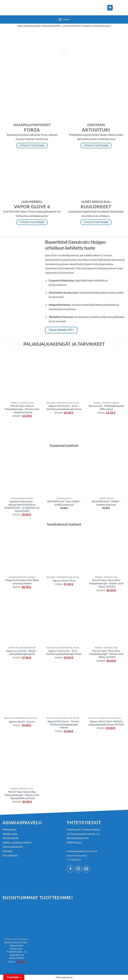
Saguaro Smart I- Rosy (64, 580)
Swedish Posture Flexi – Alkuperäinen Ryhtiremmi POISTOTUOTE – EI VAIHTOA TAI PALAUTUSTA (22, 506)
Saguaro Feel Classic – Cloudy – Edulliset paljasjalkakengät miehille (64, 724)
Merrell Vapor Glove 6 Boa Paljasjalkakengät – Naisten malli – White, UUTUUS (106, 654)
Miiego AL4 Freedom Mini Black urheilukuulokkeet (22, 582)
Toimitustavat (11, 838)
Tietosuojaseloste (13, 847)
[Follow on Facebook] (70, 869)
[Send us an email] (86, 869)
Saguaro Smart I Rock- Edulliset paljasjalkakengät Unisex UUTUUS (106, 723)
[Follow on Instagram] (78, 869)
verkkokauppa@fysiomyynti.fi (82, 851)
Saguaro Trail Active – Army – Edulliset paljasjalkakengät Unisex (64, 407)
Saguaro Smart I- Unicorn (22, 722)
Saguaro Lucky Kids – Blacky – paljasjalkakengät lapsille (22, 652)
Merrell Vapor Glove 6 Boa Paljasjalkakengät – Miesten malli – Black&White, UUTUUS (22, 795)
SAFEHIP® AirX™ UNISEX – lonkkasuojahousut (106, 503)
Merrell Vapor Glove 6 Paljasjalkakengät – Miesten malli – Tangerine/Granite (22, 409)
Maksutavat (10, 829)
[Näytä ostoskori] (110, 8)
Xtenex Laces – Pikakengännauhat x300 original (106, 407)
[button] (64, 19)
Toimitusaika (10, 834)
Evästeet (8, 851)
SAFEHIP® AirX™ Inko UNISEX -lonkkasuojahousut (64, 503)
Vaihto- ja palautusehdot (17, 842)
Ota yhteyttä (10, 855)
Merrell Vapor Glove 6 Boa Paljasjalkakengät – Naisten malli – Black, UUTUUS (106, 583)
